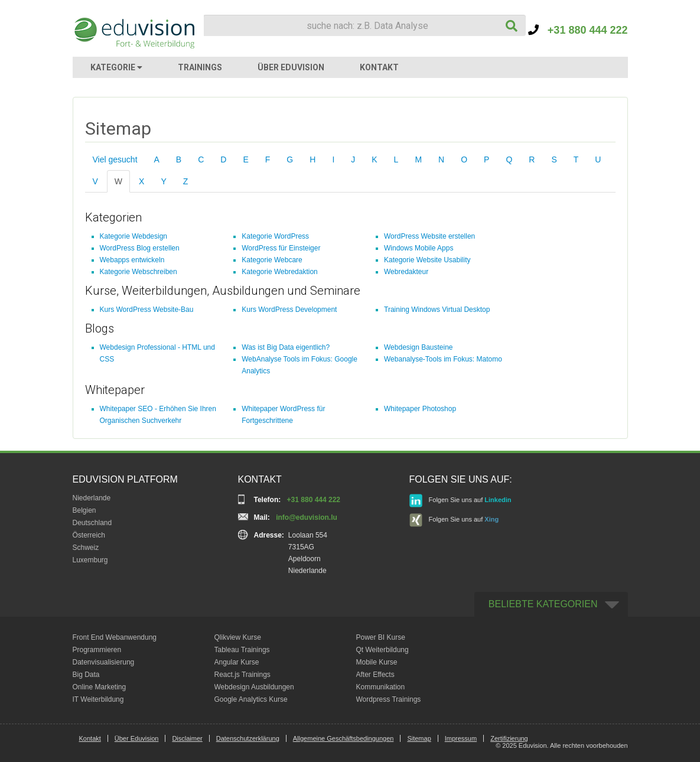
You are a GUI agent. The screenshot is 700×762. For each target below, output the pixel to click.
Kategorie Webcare (272, 260)
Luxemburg (90, 560)
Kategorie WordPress (275, 236)
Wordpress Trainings (389, 699)
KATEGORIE (116, 67)
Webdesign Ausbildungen (254, 687)
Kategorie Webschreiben (139, 272)
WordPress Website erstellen (429, 236)
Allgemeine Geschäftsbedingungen (344, 738)
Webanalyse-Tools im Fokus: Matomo (443, 359)
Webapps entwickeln (132, 260)
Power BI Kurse (381, 637)
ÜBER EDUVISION (291, 67)
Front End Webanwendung (115, 637)
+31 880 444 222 (578, 30)
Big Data (86, 675)
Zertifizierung (509, 738)
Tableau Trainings (242, 650)
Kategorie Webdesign (134, 236)
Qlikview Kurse (238, 637)
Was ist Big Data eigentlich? (286, 347)
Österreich (89, 535)
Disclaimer (187, 738)
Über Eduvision (137, 738)
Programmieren (97, 650)
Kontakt (90, 738)
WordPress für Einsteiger (281, 248)
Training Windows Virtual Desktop (437, 310)
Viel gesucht (115, 159)
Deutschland (92, 523)
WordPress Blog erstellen (140, 248)
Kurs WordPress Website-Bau (147, 310)
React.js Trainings (242, 675)
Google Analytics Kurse (251, 699)
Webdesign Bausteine (419, 347)
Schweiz (86, 548)
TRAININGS (200, 67)
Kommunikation (381, 687)
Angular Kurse (237, 662)
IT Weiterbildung (98, 699)
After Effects (375, 675)
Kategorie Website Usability (427, 260)
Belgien (84, 510)
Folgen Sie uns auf (460, 501)
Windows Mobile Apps (419, 248)
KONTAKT (379, 67)
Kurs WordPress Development (289, 310)
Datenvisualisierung (104, 662)
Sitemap (419, 738)
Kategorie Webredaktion (280, 272)
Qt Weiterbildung (382, 650)
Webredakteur (406, 272)
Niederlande (92, 498)
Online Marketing (100, 687)
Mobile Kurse (377, 662)
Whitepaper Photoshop (420, 409)
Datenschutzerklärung (248, 738)
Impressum (461, 738)
